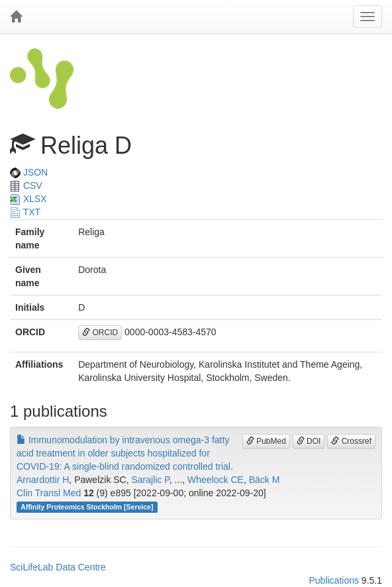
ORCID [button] (100, 333)
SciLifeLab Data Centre (58, 567)
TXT (25, 212)
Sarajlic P (151, 480)
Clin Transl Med (49, 493)
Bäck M (265, 480)
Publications (334, 580)
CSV (26, 186)
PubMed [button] (266, 441)
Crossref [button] (351, 441)
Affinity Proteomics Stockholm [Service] (87, 507)
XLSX (28, 199)
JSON (29, 172)
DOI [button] (309, 441)
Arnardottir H (43, 480)
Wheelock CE (216, 480)
